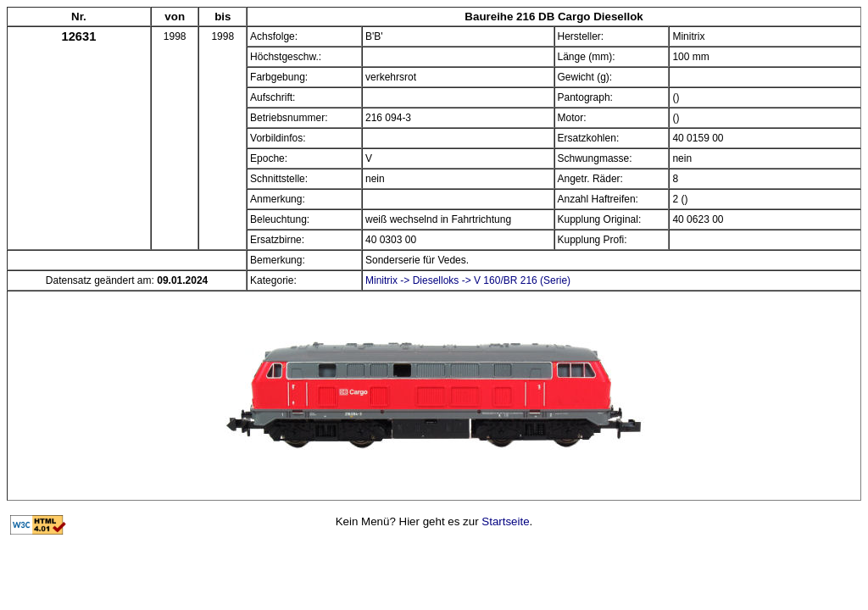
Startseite (505, 521)
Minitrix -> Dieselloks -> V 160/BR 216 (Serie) (468, 280)
